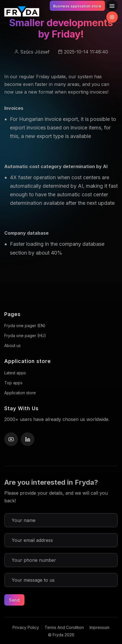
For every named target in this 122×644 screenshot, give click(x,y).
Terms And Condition (64, 627)
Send (14, 600)
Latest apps (15, 373)
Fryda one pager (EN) (25, 326)
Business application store (77, 6)
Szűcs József (35, 52)
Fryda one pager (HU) (25, 336)
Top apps (13, 383)
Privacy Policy (26, 627)
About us (13, 345)
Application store (20, 393)
